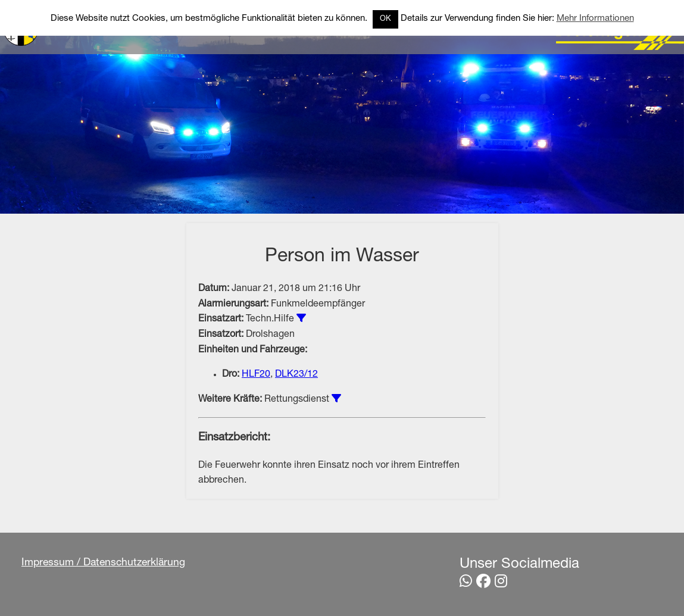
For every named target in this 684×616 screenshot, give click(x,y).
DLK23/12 (296, 375)
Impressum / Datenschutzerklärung (103, 563)
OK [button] (385, 19)
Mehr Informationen (595, 19)
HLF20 (256, 375)
